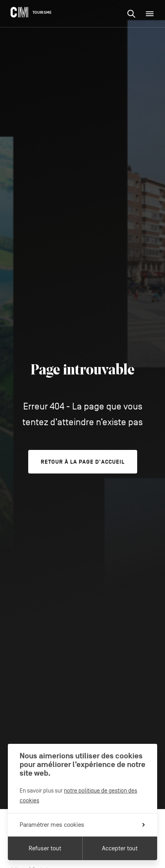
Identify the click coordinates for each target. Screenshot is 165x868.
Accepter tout (120, 848)
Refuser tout (45, 848)
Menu (152, 14)
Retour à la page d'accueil (83, 462)
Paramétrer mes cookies (82, 825)
